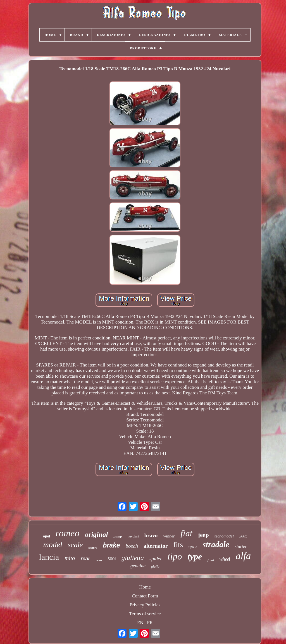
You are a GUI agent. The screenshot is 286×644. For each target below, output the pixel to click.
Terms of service (145, 614)
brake (111, 545)
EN (140, 623)
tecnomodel (224, 536)
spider (156, 559)
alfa (243, 556)
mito (70, 558)
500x (243, 536)
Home (145, 587)
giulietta (133, 558)
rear (85, 559)
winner (169, 536)
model (53, 545)
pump (118, 536)
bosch (132, 546)
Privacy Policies (145, 605)
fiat (186, 533)
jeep (203, 535)
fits (178, 545)
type (195, 557)
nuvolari (133, 536)
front (211, 560)
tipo (175, 556)
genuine (138, 566)
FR (150, 623)
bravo (151, 535)
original (96, 535)
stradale (216, 544)
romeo (68, 533)
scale (75, 545)
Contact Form (145, 596)
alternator (156, 546)
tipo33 (193, 547)
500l (112, 559)
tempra (93, 547)
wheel (225, 559)
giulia (155, 566)
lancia (49, 557)
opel (47, 536)
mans (99, 560)
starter (241, 547)
